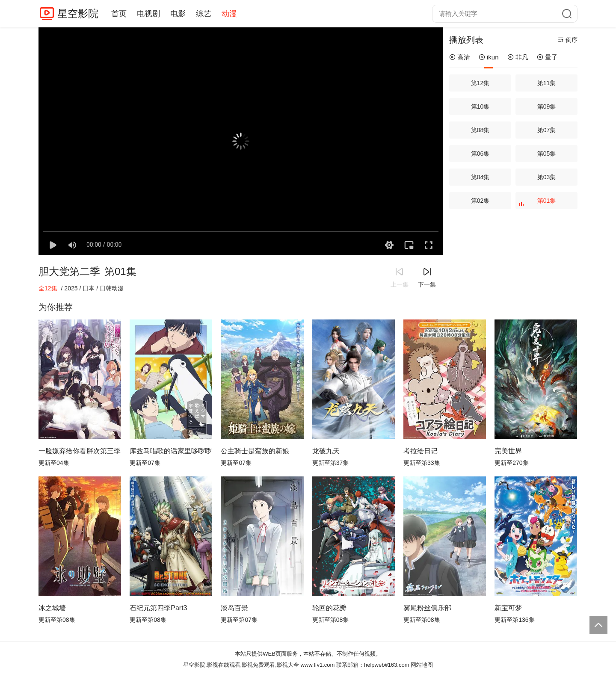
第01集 (538, 203)
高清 (460, 57)
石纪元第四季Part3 (158, 608)
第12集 (480, 83)
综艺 (204, 14)
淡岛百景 (234, 608)
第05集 (547, 154)
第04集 (480, 177)
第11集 (547, 83)
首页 (119, 14)
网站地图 (422, 665)
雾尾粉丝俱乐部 (427, 608)
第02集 (480, 201)
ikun (489, 57)
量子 (547, 57)
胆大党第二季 (69, 271)
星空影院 (78, 13)
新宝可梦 (508, 608)
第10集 (480, 106)
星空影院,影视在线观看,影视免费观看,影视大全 (241, 665)
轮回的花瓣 (329, 608)
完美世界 (508, 451)
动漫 (229, 14)
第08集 (480, 130)
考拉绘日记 (421, 451)
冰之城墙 (52, 608)
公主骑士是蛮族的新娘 (255, 451)
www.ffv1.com (317, 665)
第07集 (547, 130)
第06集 (480, 154)
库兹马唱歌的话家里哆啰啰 (171, 451)
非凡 (518, 57)
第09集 (547, 106)
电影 (178, 14)
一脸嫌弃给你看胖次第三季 (80, 451)
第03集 (547, 177)
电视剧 (148, 14)
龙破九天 (326, 451)
